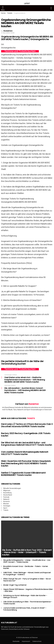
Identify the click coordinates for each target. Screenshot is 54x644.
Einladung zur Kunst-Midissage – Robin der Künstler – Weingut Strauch (25, 596)
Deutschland (8, 495)
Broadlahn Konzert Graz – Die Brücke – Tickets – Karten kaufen (26, 567)
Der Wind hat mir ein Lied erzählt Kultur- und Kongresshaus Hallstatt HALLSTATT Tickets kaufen (27, 444)
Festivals (6, 497)
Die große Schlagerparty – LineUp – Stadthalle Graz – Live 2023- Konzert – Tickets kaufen (27, 561)
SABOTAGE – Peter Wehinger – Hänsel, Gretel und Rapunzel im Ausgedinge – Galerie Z (27, 574)
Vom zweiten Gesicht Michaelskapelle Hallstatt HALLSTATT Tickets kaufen (25, 453)
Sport (5, 508)
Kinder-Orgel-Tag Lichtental (15, 585)
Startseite (16, 641)
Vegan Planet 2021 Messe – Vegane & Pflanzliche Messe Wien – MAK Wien (28, 590)
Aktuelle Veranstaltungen (12, 488)
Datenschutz (37, 641)
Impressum (26, 641)
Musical (6, 504)
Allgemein (7, 491)
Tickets (31, 418)
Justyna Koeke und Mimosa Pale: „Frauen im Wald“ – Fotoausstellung (25, 609)
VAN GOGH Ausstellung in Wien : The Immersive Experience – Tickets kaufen (28, 603)
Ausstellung (7, 493)
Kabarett (6, 499)
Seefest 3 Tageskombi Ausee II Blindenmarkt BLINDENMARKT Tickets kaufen (23, 474)
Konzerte (6, 501)
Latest (27, 3)
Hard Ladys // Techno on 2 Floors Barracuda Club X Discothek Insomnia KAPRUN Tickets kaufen (27, 425)
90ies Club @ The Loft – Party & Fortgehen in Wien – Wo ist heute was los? (27, 580)
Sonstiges (7, 506)
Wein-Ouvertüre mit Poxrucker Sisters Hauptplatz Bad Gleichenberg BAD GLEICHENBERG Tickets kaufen (26, 463)
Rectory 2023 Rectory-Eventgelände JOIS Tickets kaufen (26, 435)
